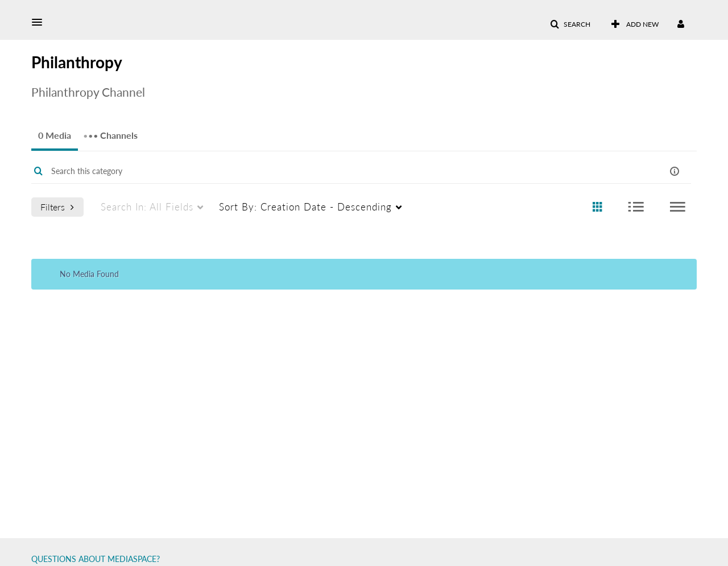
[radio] (597, 207)
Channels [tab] (110, 132)
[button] (40, 22)
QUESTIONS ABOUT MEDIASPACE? (96, 559)
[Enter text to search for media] (326, 171)
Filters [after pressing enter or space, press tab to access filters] (57, 207)
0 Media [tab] (55, 135)
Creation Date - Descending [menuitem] (305, 207)
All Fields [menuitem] (147, 207)
